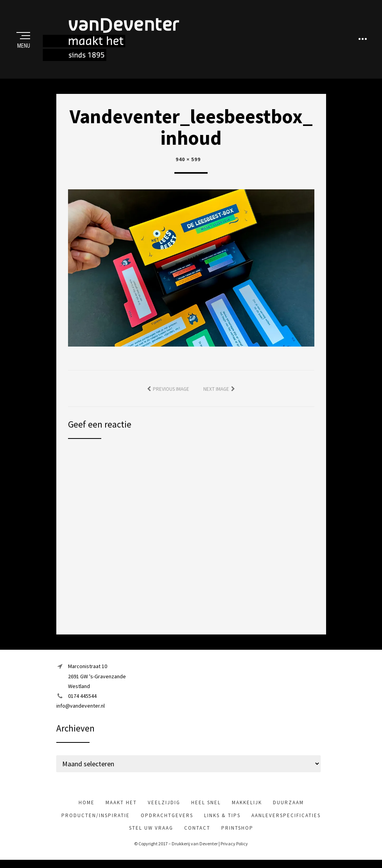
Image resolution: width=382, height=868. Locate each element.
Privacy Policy (234, 847)
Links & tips (222, 819)
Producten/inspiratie (96, 819)
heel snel (206, 806)
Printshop (237, 831)
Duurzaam (288, 806)
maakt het (121, 806)
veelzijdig (164, 806)
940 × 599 (188, 163)
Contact (197, 831)
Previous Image (171, 393)
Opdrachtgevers (167, 819)
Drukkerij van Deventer (195, 847)
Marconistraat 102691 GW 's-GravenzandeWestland (97, 679)
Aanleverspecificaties (286, 819)
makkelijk (247, 806)
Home (87, 806)
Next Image (216, 393)
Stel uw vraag (151, 831)
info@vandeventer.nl (81, 709)
